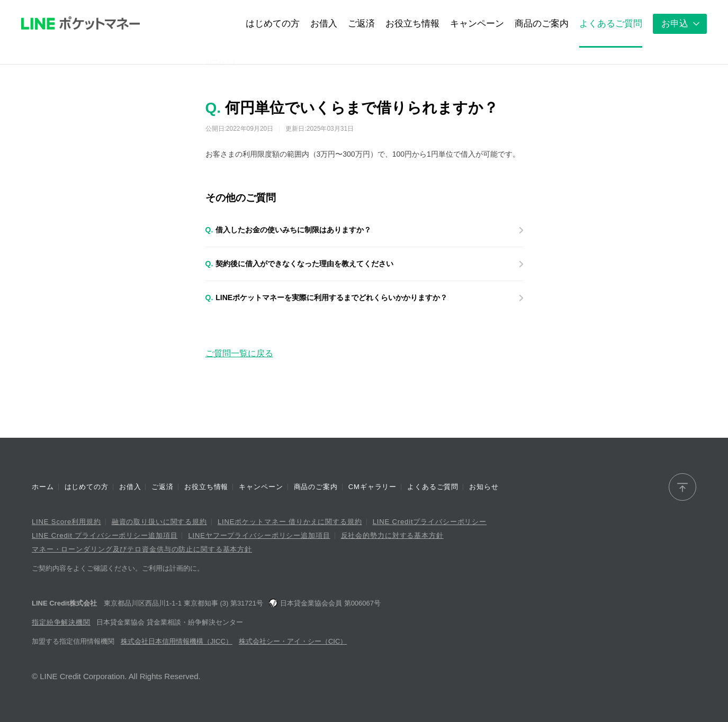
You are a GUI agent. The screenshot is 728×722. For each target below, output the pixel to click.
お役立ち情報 (206, 487)
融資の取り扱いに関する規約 (159, 522)
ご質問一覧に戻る (239, 353)
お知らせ (484, 487)
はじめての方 (87, 487)
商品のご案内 (316, 487)
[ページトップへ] (682, 487)
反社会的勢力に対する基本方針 (392, 535)
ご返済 (163, 487)
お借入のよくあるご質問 (267, 61)
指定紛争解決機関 (61, 622)
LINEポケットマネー (80, 24)
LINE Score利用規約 (66, 522)
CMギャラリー (372, 487)
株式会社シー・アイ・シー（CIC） (293, 641)
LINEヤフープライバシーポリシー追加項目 (259, 535)
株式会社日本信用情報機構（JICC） (177, 641)
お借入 (130, 487)
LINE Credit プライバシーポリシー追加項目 (105, 535)
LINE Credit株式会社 (64, 603)
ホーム (215, 61)
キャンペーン (261, 487)
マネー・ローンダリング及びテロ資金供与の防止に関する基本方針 (142, 549)
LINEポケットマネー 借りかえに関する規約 (290, 522)
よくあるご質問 (433, 487)
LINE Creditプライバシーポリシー (430, 522)
